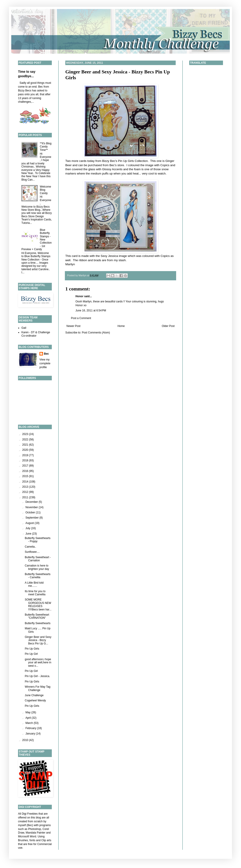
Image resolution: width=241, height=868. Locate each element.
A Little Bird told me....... (34, 584)
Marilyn (70, 264)
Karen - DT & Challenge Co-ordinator (36, 334)
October (31, 512)
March (30, 723)
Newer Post (73, 326)
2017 (26, 466)
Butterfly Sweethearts (38, 623)
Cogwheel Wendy (35, 700)
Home (121, 326)
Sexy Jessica (109, 256)
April (28, 718)
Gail (24, 328)
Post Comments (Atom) (96, 333)
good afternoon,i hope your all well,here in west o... (38, 663)
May (28, 712)
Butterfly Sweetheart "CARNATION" (37, 616)
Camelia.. (31, 547)
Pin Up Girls (32, 649)
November (32, 507)
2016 (26, 471)
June (29, 534)
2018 (26, 460)
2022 (26, 440)
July (28, 528)
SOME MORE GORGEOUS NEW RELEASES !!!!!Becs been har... (38, 604)
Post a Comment (81, 318)
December (32, 502)
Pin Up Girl (31, 654)
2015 (26, 476)
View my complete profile (45, 363)
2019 (26, 455)
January (31, 734)
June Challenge (34, 695)
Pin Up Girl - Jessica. (37, 676)
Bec (46, 354)
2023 (26, 434)
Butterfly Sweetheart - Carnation (38, 559)
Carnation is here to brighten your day (37, 567)
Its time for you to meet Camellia (35, 593)
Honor (79, 296)
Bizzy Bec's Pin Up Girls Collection (125, 161)
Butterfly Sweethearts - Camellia (38, 576)
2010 (26, 740)
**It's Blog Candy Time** (46, 147)
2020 (26, 450)
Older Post (168, 326)
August (30, 523)
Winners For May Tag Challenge (38, 688)
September (32, 518)
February (31, 728)
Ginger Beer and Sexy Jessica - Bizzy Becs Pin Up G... (38, 640)
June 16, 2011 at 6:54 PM (91, 310)
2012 (26, 492)
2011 (26, 497)
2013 (26, 487)
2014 (26, 482)
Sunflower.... (32, 552)
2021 (26, 445)
